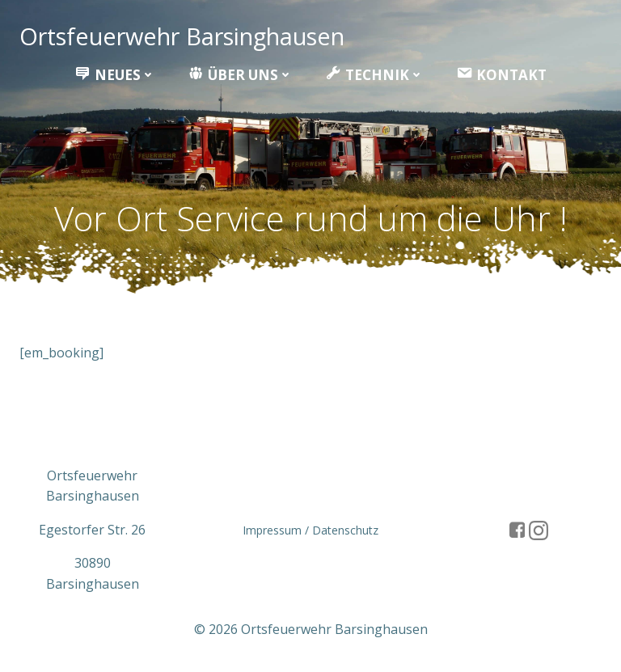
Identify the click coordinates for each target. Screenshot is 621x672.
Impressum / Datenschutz (310, 530)
